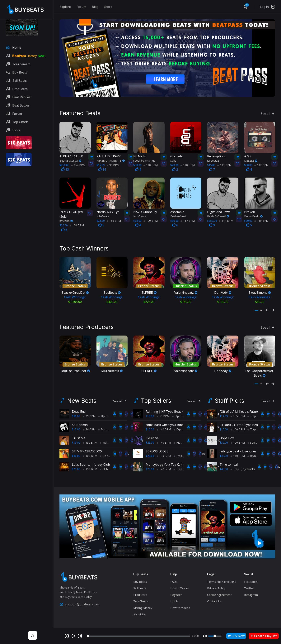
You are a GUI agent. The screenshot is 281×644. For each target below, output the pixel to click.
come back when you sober (165, 415)
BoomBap (106, 419)
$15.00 (76, 419)
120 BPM (151, 213)
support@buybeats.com (80, 594)
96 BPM (113, 157)
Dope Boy (227, 428)
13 (65, 162)
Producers (140, 584)
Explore (65, 7)
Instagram (251, 584)
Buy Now (236, 636)
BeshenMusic (179, 209)
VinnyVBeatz (253, 209)
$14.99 (224, 406)
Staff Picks (229, 390)
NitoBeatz (103, 209)
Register (176, 584)
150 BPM (90, 459)
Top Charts (141, 591)
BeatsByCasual (70, 153)
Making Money (143, 598)
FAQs (174, 571)
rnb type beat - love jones (238, 441)
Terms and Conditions (222, 571)
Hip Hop (105, 406)
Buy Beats (140, 571)
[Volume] (215, 636)
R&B (252, 446)
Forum (81, 7)
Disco (105, 446)
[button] (256, 299)
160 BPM (114, 213)
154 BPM (78, 157)
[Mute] (205, 636)
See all (268, 106)
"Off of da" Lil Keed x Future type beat (246, 401)
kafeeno (66, 213)
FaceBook (251, 571)
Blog (95, 7)
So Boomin (80, 415)
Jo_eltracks (248, 459)
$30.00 (76, 406)
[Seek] (138, 636)
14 (102, 162)
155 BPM (238, 406)
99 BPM (89, 406)
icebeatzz (213, 153)
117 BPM (188, 213)
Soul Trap (255, 432)
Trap (178, 446)
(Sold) (72, 207)
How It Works (180, 578)
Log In (174, 591)
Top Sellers (156, 390)
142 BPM (261, 157)
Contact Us (214, 591)
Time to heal (229, 454)
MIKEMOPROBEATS (111, 153)
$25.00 (76, 459)
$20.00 (150, 446)
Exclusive (152, 428)
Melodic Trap (109, 432)
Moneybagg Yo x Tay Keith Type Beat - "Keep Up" (181, 454)
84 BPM (89, 419)
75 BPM (163, 406)
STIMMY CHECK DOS (87, 441)
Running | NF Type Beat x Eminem (171, 401)
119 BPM (261, 213)
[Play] (73, 636)
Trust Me (79, 428)
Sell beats (140, 578)
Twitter (249, 578)
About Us (139, 604)
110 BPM (238, 446)
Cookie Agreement (219, 584)
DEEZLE (251, 153)
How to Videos (180, 598)
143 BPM (224, 157)
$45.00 (224, 459)
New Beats (82, 390)
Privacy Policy (216, 578)
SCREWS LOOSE (157, 441)
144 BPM (226, 213)
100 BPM (77, 218)
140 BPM (151, 157)
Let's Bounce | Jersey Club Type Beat (99, 454)
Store (108, 7)
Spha (173, 153)
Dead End (79, 401)
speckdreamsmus (144, 153)
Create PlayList (264, 636)
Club (104, 459)
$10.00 (150, 406)
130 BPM (90, 432)
